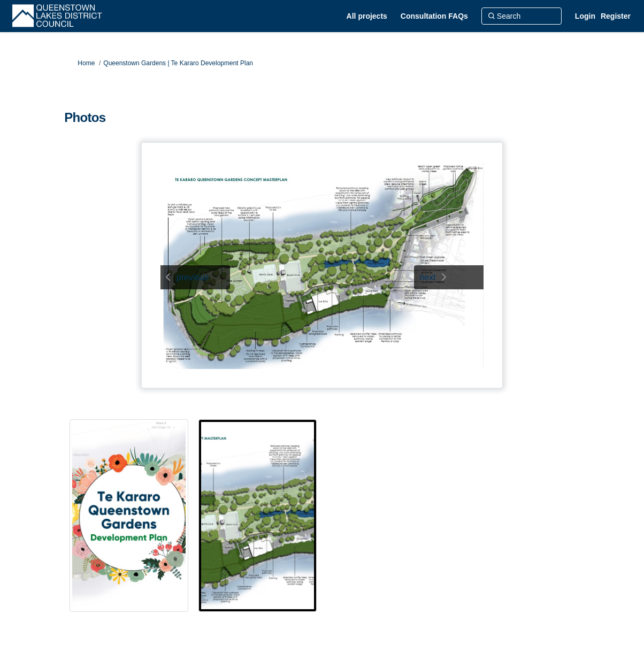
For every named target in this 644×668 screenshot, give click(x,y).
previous (193, 277)
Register (616, 16)
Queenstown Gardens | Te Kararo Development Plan (178, 63)
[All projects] (367, 16)
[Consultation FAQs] (434, 16)
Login (585, 16)
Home (86, 63)
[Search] (522, 16)
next (427, 277)
